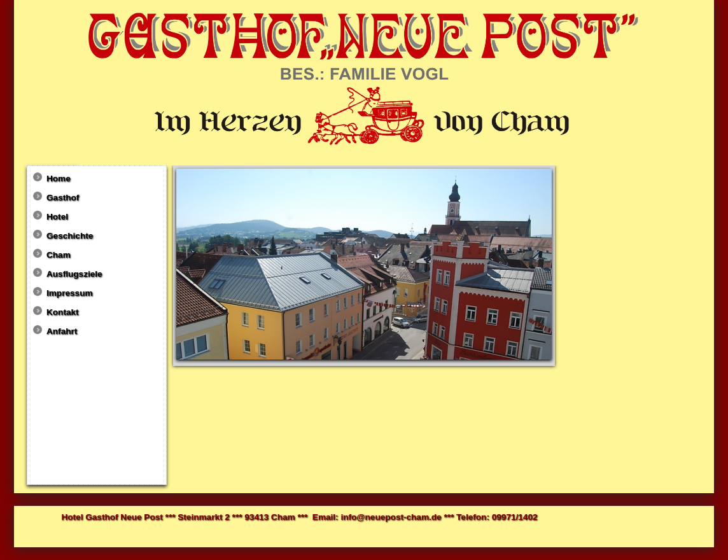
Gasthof (63, 198)
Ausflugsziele (74, 274)
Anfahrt (62, 331)
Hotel (57, 217)
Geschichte (70, 236)
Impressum (70, 293)
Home (59, 178)
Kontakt (63, 312)
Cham (59, 255)
